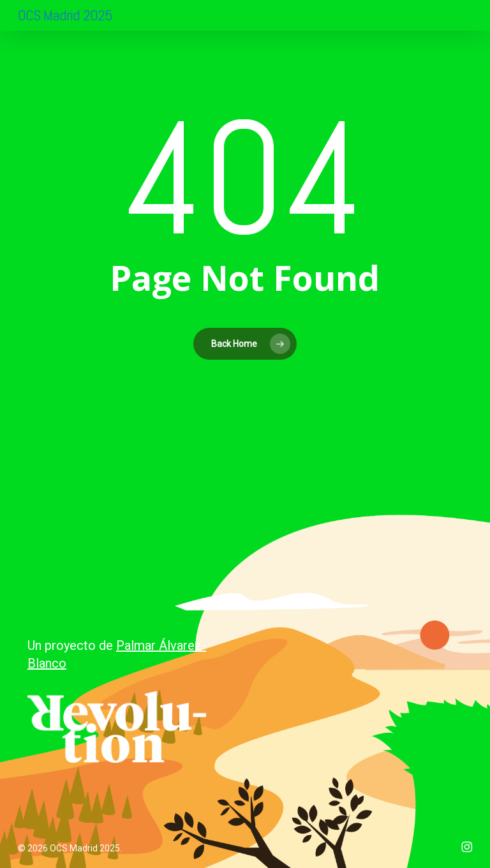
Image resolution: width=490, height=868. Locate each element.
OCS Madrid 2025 (65, 15)
